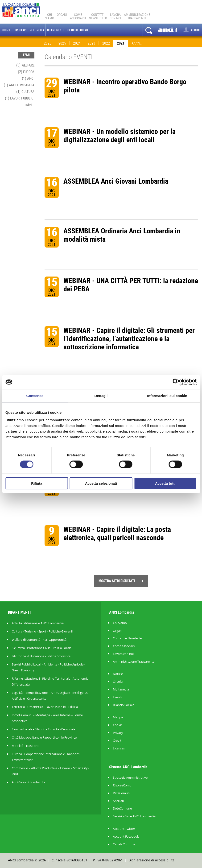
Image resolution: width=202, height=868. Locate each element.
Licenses (119, 748)
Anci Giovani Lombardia (28, 782)
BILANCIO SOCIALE (78, 30)
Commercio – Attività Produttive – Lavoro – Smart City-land (50, 771)
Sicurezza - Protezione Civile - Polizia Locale (42, 648)
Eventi (117, 697)
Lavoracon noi (115, 16)
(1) (28, 78)
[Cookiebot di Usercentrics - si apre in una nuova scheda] (176, 382)
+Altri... (137, 43)
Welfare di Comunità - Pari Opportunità (39, 640)
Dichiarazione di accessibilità (151, 860)
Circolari (20, 30)
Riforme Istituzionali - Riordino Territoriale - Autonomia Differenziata (50, 681)
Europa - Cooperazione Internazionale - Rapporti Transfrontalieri (46, 757)
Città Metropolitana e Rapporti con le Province (44, 737)
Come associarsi (124, 646)
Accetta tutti (165, 483)
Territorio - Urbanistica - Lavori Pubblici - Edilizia (45, 707)
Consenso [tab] (35, 396)
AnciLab (118, 801)
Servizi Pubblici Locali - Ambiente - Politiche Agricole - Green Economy (48, 667)
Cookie (118, 725)
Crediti (117, 741)
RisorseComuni (124, 785)
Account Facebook (126, 837)
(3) (25, 65)
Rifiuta (37, 483)
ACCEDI (191, 30)
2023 (91, 43)
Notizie (6, 30)
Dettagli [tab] (101, 396)
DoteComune (122, 808)
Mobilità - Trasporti (25, 746)
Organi (62, 15)
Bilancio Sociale (124, 705)
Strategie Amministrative (130, 778)
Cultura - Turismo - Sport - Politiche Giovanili (43, 631)
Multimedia (37, 30)
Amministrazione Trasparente (134, 662)
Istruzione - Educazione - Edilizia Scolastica (41, 656)
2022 (106, 43)
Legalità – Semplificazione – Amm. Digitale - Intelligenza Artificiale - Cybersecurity (50, 696)
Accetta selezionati (101, 483)
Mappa (118, 717)
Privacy (118, 733)
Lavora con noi (123, 654)
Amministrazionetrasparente (137, 16)
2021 (121, 43)
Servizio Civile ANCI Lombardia (134, 816)
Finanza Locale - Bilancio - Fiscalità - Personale (43, 729)
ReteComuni (122, 793)
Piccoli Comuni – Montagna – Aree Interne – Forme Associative (47, 718)
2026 (48, 43)
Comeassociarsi (78, 16)
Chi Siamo (49, 16)
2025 (62, 43)
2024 (77, 43)
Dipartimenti (55, 30)
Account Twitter (124, 829)
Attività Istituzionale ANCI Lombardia (38, 623)
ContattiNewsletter (98, 16)
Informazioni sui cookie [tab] (167, 396)
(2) (26, 72)
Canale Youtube (124, 844)
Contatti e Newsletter (128, 638)
